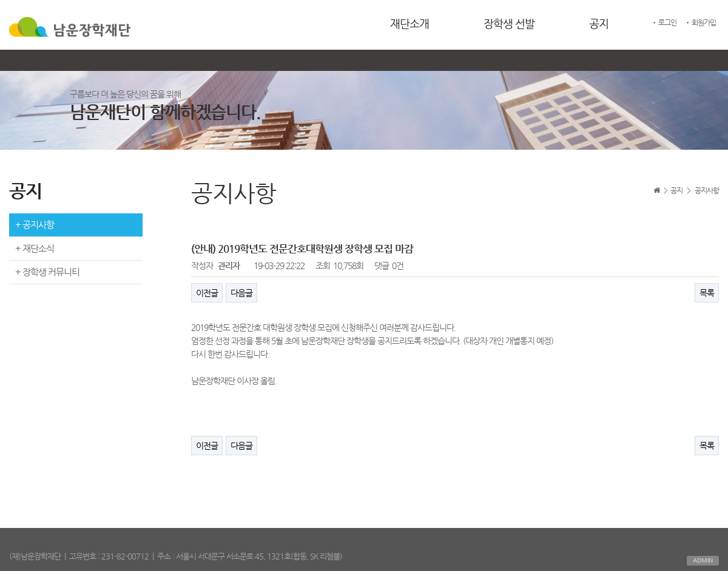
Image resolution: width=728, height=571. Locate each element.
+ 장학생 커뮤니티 (47, 272)
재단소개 (409, 23)
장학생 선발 (509, 23)
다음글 (241, 293)
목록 (707, 293)
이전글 (207, 293)
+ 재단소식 (35, 248)
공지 (599, 23)
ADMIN (703, 560)
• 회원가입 (700, 22)
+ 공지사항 (35, 225)
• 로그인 (664, 22)
